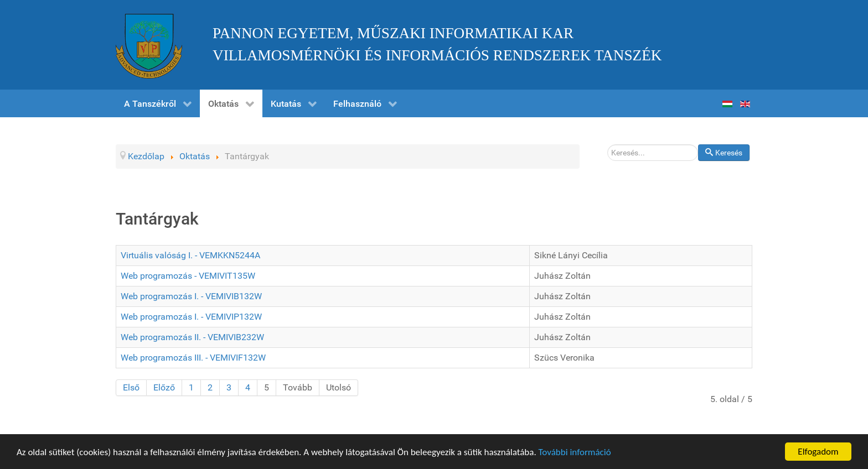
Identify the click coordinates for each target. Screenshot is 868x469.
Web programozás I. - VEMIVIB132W (191, 296)
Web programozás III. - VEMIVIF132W (193, 358)
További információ (575, 453)
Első (131, 387)
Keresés (698, 145)
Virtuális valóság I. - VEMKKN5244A (190, 255)
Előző (164, 387)
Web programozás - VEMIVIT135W (188, 276)
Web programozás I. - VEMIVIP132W (191, 317)
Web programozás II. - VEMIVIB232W (192, 337)
